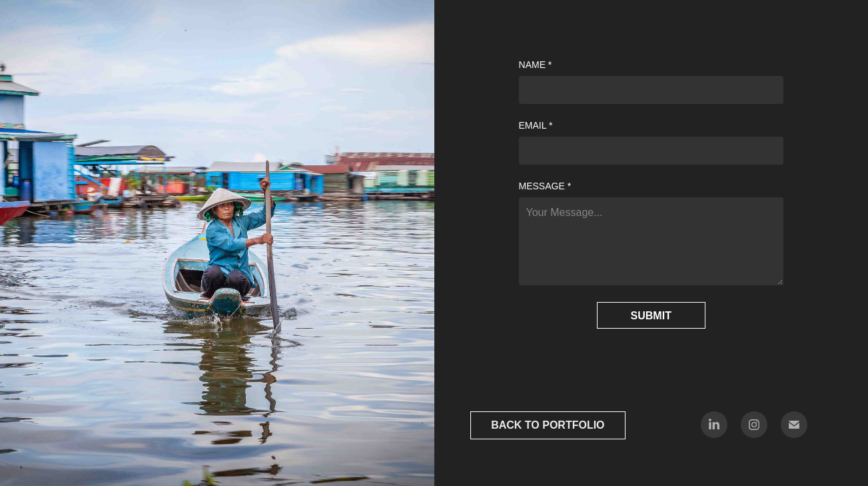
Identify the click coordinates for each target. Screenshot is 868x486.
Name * (536, 65)
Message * (545, 186)
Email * (536, 125)
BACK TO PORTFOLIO (548, 425)
